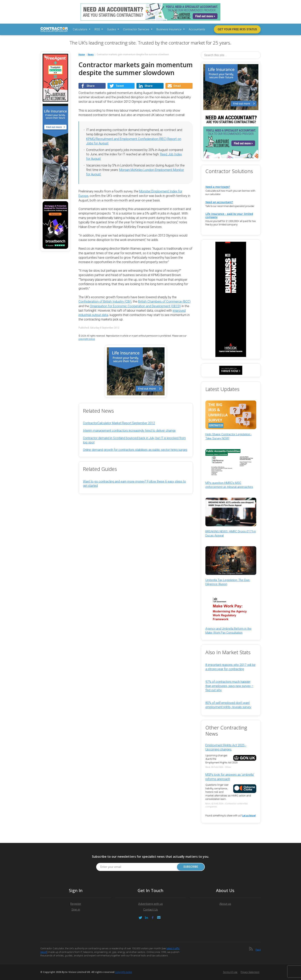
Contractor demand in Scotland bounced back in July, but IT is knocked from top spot (134, 440)
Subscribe (191, 867)
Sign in (76, 910)
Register (76, 904)
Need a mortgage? (218, 187)
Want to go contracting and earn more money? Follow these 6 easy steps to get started (134, 484)
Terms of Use (230, 972)
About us (225, 904)
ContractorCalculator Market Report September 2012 (119, 423)
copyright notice (87, 339)
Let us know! (249, 816)
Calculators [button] (80, 29)
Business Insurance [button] (169, 29)
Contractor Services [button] (137, 29)
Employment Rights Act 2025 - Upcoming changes (226, 747)
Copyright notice (124, 972)
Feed (258, 950)
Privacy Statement (250, 972)
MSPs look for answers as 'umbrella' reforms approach (230, 777)
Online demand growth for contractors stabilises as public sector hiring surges (135, 450)
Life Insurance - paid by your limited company (229, 215)
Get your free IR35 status (237, 29)
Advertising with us (150, 904)
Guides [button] (112, 29)
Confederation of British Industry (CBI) (105, 302)
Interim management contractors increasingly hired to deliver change (129, 431)
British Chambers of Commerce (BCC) (164, 302)
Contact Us (150, 910)
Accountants (197, 29)
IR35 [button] (98, 29)
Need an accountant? (219, 202)
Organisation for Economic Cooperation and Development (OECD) (135, 306)
